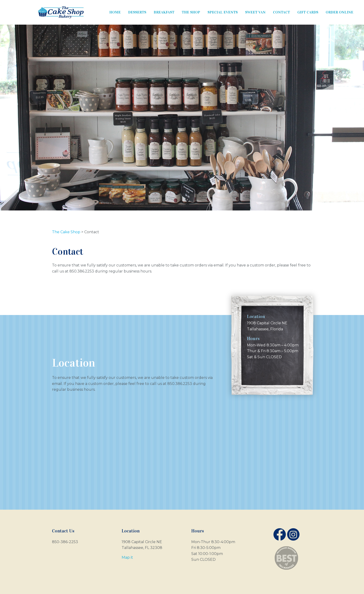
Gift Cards (308, 12)
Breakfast (164, 12)
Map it (127, 557)
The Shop (191, 12)
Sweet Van (255, 12)
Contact (281, 12)
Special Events (223, 12)
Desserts (137, 12)
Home (115, 12)
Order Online (340, 12)
